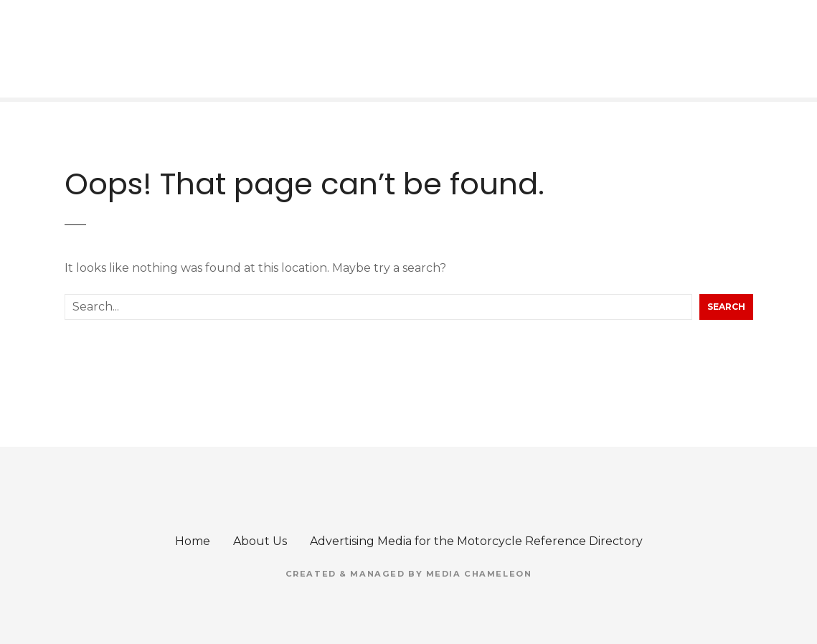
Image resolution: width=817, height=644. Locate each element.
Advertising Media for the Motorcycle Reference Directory (476, 541)
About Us (260, 541)
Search (726, 307)
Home (193, 541)
